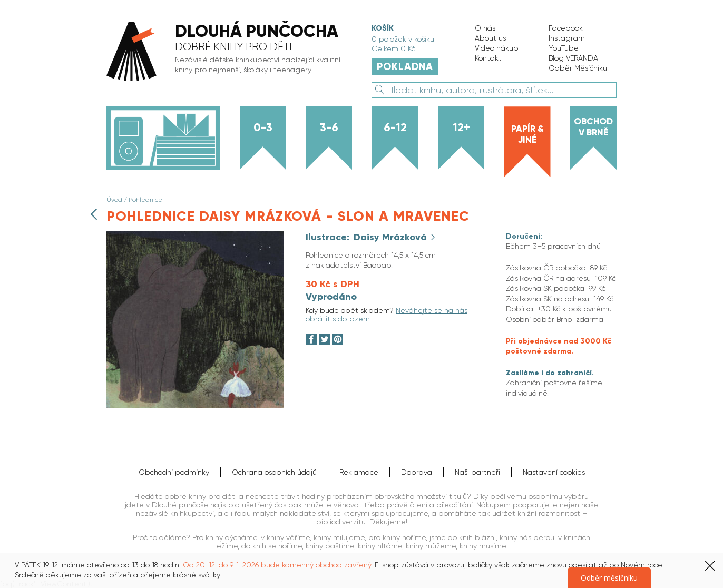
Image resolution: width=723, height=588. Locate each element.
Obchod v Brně (593, 127)
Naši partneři (477, 472)
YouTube (564, 48)
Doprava (417, 472)
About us (490, 38)
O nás (485, 28)
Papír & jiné (527, 134)
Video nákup (497, 48)
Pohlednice (145, 200)
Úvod (114, 200)
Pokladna (405, 67)
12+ (461, 128)
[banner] (228, 52)
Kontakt (488, 58)
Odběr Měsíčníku (578, 68)
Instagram (567, 38)
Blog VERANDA (573, 58)
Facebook (566, 28)
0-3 (263, 128)
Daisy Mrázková (392, 237)
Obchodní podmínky (174, 472)
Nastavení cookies (554, 472)
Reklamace (359, 472)
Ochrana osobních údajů (274, 472)
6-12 (395, 128)
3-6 (329, 128)
